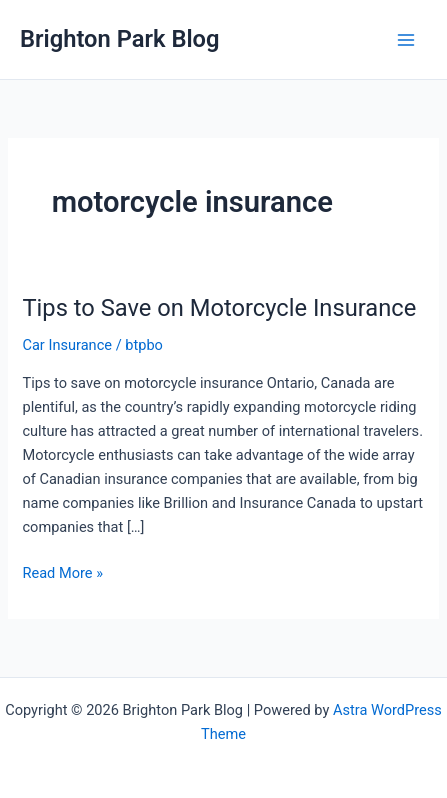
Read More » (62, 573)
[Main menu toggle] (406, 40)
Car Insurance (67, 345)
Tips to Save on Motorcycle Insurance (219, 308)
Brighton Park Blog (120, 39)
